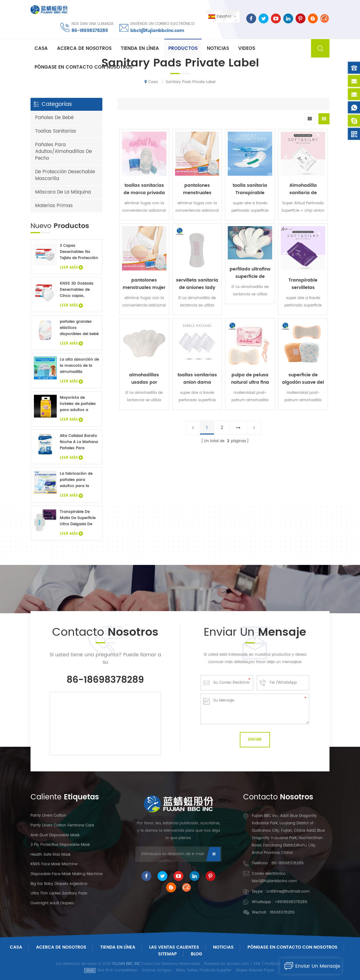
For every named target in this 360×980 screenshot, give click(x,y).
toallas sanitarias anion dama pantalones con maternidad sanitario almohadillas (197, 379)
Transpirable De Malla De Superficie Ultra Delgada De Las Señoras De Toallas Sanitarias (78, 518)
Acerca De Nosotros (61, 947)
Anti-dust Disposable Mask (55, 835)
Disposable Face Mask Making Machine (66, 874)
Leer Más (71, 268)
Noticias (218, 48)
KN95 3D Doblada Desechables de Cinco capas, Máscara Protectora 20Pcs (79, 290)
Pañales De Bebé (54, 118)
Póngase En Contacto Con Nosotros (292, 947)
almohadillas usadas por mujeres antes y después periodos (144, 379)
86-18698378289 (90, 31)
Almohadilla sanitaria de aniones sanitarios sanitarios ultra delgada (303, 189)
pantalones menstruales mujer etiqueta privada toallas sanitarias (144, 284)
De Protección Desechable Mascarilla (65, 175)
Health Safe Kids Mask (51, 855)
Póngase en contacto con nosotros (84, 67)
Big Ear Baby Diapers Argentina (59, 884)
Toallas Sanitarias (56, 131)
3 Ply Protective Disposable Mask (60, 845)
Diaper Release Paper (255, 970)
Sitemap (168, 954)
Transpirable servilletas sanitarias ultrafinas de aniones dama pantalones (303, 284)
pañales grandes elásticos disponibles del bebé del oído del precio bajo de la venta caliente (79, 328)
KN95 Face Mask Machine (54, 864)
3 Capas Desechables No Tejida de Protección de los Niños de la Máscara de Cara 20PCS (79, 252)
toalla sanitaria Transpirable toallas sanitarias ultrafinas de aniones (250, 189)
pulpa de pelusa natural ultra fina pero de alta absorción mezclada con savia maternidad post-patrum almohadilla (250, 379)
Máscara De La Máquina (63, 192)
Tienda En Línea (140, 48)
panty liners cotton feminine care (62, 825)
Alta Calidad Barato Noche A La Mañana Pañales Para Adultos (79, 442)
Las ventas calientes (174, 947)
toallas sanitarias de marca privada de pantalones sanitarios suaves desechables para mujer (144, 189)
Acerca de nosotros (84, 48)
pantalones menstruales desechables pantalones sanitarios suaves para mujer (197, 189)
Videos (247, 48)
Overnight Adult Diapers (52, 903)
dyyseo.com (238, 964)
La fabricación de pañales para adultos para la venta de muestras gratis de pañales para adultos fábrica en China (79, 480)
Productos (183, 48)
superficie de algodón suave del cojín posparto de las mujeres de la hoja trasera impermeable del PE (303, 379)
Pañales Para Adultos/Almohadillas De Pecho (63, 152)
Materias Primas (54, 206)
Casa (41, 48)
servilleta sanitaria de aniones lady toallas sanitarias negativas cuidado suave (197, 284)
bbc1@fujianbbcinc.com (157, 31)
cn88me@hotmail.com (288, 892)
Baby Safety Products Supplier (204, 970)
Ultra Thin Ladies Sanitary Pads (59, 893)
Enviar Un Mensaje (310, 966)
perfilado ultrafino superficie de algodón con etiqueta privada (250, 273)
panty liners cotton (48, 816)
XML (257, 964)
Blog (196, 954)
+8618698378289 (291, 902)
